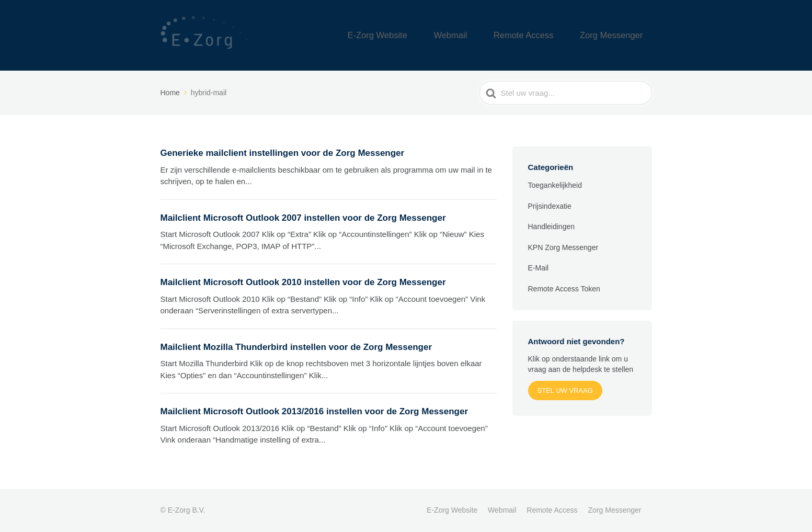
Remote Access (546, 35)
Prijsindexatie (550, 206)
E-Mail (539, 268)
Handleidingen (552, 227)
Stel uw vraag (565, 390)
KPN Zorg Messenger (563, 247)
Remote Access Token (564, 289)
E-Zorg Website (428, 35)
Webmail (487, 35)
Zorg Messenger (619, 35)
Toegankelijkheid (555, 185)
